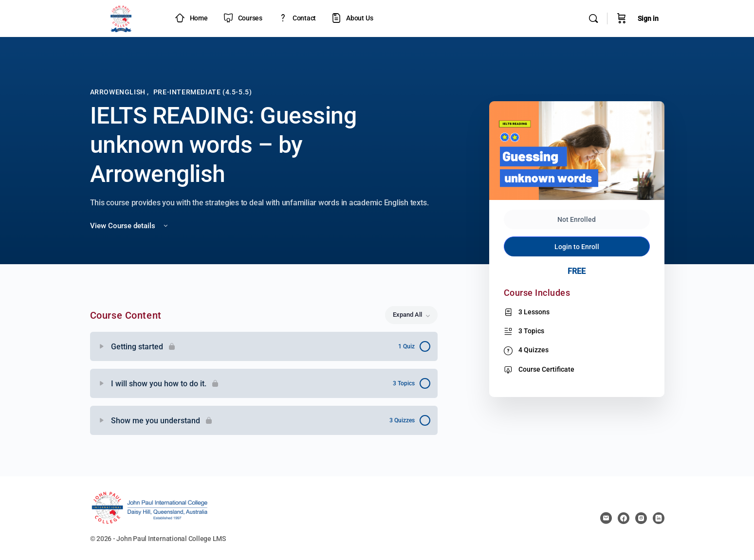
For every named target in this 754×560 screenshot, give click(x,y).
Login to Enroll (577, 247)
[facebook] (624, 518)
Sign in (648, 18)
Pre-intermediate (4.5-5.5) (203, 92)
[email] (606, 518)
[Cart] (622, 18)
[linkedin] (659, 518)
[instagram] (641, 518)
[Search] (593, 18)
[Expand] (102, 346)
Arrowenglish (119, 92)
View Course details (130, 226)
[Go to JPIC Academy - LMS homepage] (121, 18)
